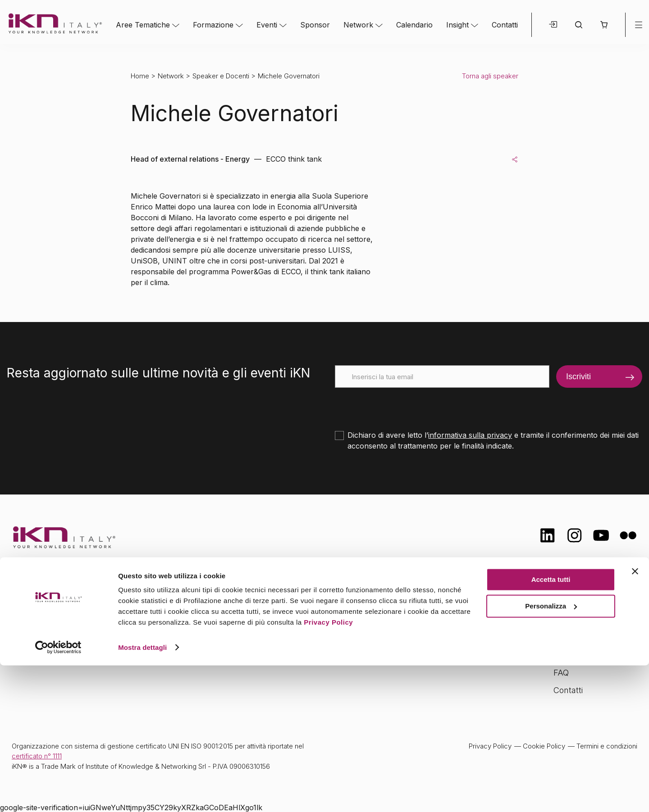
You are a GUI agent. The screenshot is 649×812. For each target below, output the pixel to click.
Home (140, 76)
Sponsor (315, 25)
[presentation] (403, 405)
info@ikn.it (50, 631)
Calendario (414, 25)
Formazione (213, 25)
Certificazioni (577, 619)
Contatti (505, 25)
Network (358, 25)
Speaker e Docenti (221, 76)
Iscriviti (578, 377)
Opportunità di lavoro (593, 655)
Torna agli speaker (490, 76)
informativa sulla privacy (470, 435)
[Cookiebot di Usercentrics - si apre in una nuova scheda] (58, 794)
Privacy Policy (328, 769)
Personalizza (551, 753)
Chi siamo (572, 601)
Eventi (267, 25)
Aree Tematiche (143, 25)
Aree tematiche (222, 602)
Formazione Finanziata (595, 637)
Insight (457, 25)
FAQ (561, 673)
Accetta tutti (551, 727)
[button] (604, 25)
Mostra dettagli (142, 794)
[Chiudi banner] (635, 718)
